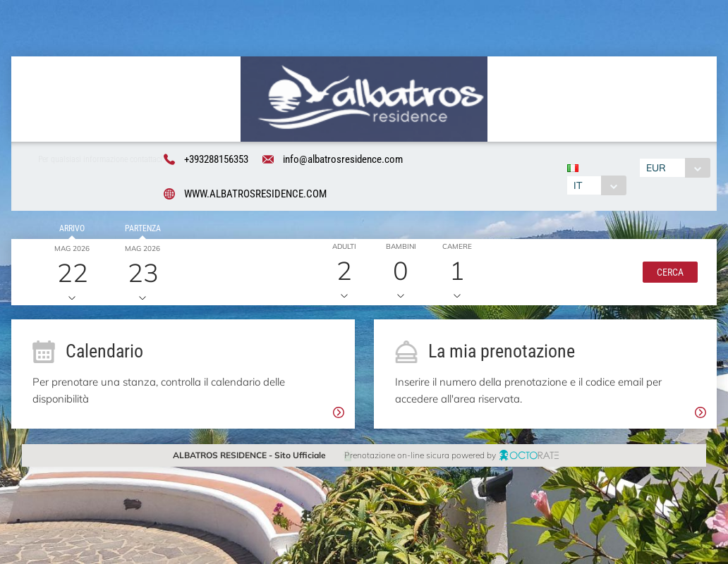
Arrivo (70, 230)
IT (578, 185)
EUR (657, 168)
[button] (667, 274)
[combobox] (596, 185)
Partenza (140, 230)
